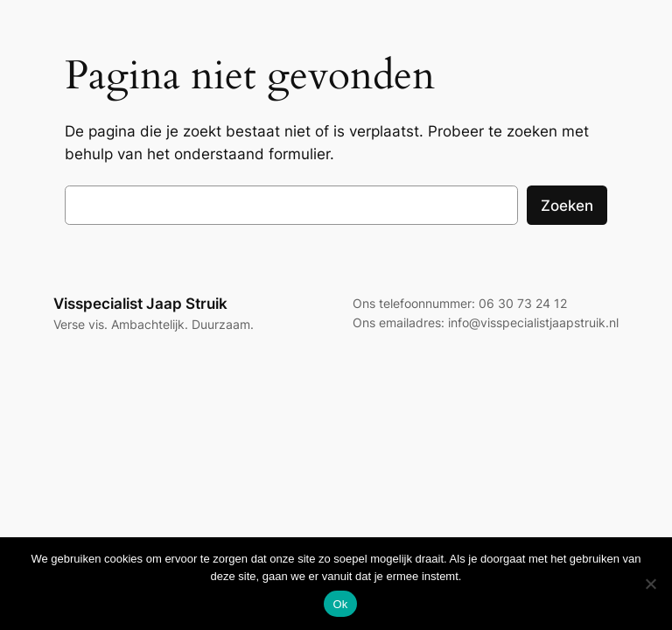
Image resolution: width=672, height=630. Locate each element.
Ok (340, 604)
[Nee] (650, 584)
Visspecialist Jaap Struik (140, 304)
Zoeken (567, 206)
